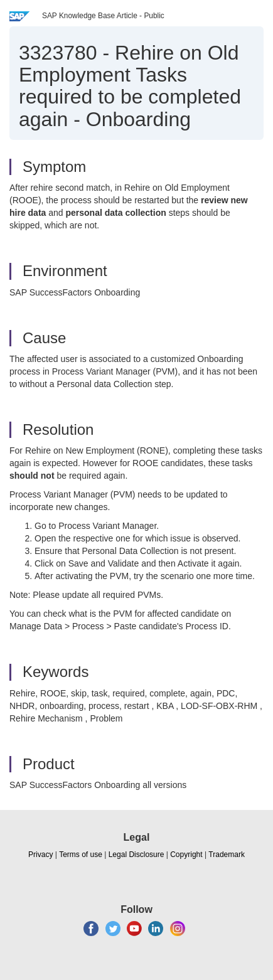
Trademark (227, 855)
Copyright (186, 855)
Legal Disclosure (136, 855)
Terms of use (81, 855)
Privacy (40, 855)
